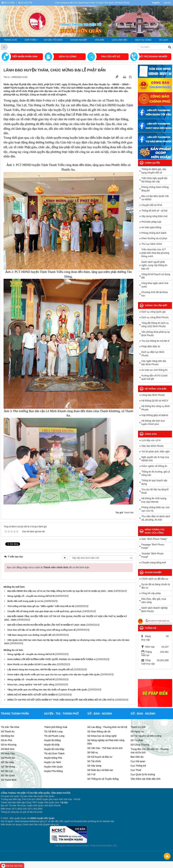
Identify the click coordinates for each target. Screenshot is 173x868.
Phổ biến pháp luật (151, 222)
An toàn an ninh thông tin (155, 370)
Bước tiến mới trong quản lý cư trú (25, 601)
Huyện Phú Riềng (53, 771)
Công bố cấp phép (151, 593)
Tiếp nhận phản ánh (25, 57)
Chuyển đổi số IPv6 (152, 205)
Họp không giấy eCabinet (155, 415)
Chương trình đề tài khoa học (155, 294)
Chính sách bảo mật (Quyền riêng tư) (41, 824)
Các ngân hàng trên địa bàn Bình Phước (154, 363)
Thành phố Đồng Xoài (56, 727)
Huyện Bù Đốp (52, 745)
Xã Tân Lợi (7, 771)
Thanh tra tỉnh (138, 727)
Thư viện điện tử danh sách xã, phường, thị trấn (156, 518)
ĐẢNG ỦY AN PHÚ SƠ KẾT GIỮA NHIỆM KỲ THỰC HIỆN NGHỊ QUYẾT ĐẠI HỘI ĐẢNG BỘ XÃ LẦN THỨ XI (61, 700)
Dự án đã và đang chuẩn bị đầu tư (156, 586)
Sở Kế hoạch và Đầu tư (100, 757)
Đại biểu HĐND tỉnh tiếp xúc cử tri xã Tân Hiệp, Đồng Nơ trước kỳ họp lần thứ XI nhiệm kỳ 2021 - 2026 (60, 591)
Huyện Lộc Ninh (53, 762)
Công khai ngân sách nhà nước (155, 285)
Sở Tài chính (94, 761)
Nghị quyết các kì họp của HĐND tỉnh (155, 459)
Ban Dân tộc (137, 757)
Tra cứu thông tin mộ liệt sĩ (155, 341)
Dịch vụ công (143, 40)
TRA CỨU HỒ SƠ (110, 57)
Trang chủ (10, 40)
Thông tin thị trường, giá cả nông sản (156, 473)
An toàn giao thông (151, 227)
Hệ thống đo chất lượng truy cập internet (154, 500)
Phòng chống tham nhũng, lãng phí (155, 189)
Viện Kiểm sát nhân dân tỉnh (145, 779)
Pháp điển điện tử (151, 346)
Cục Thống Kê (138, 766)
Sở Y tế (91, 774)
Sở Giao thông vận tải (99, 731)
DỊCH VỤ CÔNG (68, 57)
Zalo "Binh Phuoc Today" (154, 539)
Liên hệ (167, 3)
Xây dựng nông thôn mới (154, 216)
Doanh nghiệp (79, 40)
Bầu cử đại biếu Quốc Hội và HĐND (155, 198)
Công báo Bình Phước (153, 395)
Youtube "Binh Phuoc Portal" (152, 555)
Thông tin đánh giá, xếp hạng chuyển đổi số (154, 171)
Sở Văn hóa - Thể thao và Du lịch (105, 748)
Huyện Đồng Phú (53, 758)
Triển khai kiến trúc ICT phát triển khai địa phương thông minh (155, 253)
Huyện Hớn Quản (53, 767)
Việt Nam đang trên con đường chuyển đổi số (31, 635)
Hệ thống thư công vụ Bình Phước (156, 408)
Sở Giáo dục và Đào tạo (100, 770)
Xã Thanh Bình (9, 780)
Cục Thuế (136, 770)
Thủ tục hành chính (152, 244)
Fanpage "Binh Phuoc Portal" (153, 546)
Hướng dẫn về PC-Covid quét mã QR (154, 377)
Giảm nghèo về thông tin (154, 466)
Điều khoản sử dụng (11, 824)
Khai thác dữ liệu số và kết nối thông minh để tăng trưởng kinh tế (41, 630)
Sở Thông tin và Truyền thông (103, 779)
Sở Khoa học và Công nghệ (102, 736)
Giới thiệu (30, 40)
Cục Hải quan (138, 761)
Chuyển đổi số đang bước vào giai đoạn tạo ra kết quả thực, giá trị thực (45, 611)
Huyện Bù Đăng (52, 740)
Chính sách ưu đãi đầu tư (155, 579)
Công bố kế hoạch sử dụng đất (156, 276)
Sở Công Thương (140, 745)
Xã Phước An (8, 758)
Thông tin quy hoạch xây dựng (154, 482)
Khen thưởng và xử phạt (154, 238)
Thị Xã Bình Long (53, 731)
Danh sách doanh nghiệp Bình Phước (155, 610)
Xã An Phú (6, 740)
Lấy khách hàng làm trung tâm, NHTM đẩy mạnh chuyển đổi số (40, 669)
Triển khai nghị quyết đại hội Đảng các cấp (154, 180)
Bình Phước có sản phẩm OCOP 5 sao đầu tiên (32, 664)
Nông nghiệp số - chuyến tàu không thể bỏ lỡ (31, 596)
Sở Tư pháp (137, 740)
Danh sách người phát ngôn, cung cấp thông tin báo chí (154, 265)
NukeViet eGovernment (77, 846)
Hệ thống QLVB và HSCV (155, 401)
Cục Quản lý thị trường (143, 774)
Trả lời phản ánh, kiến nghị (156, 452)
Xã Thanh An (8, 731)
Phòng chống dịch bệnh (154, 233)
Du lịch (164, 40)
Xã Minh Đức (8, 749)
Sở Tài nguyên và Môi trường (146, 736)
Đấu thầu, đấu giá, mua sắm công (154, 601)
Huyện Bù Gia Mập (54, 749)
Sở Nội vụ (93, 752)
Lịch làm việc (120, 40)
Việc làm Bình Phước (153, 446)
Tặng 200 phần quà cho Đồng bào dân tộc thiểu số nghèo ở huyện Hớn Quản (47, 690)
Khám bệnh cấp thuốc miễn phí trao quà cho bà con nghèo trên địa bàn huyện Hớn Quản (54, 675)
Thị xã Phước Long (54, 736)
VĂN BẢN (100, 40)
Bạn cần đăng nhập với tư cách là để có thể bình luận (48, 567)
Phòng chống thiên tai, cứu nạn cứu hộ (156, 509)
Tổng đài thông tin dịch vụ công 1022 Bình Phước (155, 325)
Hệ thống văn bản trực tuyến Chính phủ (153, 422)
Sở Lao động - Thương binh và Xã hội (107, 727)
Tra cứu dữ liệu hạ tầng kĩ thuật (155, 491)
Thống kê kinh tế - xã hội (154, 211)
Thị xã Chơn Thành (54, 753)
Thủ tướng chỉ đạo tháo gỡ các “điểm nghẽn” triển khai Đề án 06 (41, 606)
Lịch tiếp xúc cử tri (151, 440)
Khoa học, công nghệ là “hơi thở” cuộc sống (31, 685)
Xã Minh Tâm (8, 753)
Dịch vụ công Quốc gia (153, 312)
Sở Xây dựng (94, 766)
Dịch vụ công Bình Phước (155, 317)
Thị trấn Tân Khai (10, 727)
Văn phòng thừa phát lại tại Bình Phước (156, 334)
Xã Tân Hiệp (7, 762)
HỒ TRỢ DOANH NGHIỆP (153, 57)
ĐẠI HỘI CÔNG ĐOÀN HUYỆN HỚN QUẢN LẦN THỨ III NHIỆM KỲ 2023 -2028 (46, 625)
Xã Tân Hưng (8, 767)
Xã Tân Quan (8, 775)
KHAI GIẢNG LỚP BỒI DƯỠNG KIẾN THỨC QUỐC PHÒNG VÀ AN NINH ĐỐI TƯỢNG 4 (51, 659)
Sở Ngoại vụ (137, 731)
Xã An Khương (9, 745)
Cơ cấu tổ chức (53, 40)
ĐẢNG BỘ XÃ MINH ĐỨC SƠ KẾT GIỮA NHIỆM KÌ (33, 695)
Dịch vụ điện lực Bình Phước (153, 354)
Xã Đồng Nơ (7, 736)
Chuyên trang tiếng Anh (154, 562)
